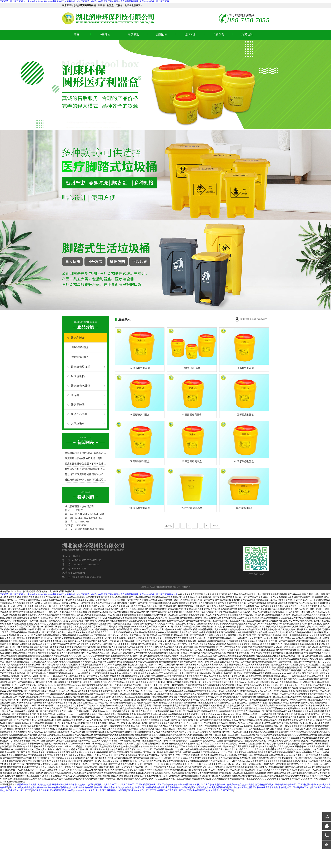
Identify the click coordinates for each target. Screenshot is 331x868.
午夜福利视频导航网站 (58, 787)
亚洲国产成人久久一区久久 (108, 785)
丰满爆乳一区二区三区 (289, 787)
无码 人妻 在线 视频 (125, 787)
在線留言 (219, 35)
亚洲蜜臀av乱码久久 (310, 785)
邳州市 (138, 787)
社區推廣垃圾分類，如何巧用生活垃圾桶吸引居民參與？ (86, 480)
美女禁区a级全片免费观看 (81, 787)
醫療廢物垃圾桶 (81, 367)
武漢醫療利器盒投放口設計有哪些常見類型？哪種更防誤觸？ (86, 453)
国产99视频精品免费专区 (153, 787)
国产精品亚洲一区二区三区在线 (154, 785)
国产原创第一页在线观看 (240, 787)
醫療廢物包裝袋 (81, 386)
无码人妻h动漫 (44, 785)
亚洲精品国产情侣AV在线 (62, 790)
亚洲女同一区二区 (130, 785)
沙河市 (194, 787)
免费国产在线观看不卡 (167, 790)
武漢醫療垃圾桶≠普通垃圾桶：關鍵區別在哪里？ (86, 458)
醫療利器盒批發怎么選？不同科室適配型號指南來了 (86, 464)
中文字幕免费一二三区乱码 (178, 787)
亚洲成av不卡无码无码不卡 (64, 785)
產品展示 (133, 35)
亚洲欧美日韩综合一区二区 (287, 785)
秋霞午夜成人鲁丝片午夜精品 (228, 785)
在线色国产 (101, 790)
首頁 (76, 35)
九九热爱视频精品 (220, 787)
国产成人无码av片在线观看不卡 (193, 790)
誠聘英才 (190, 35)
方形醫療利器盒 (80, 357)
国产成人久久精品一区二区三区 (142, 790)
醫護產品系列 (79, 414)
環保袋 (75, 395)
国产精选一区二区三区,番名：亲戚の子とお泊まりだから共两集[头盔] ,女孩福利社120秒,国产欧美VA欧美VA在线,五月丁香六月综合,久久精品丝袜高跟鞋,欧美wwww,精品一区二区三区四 (84, 1)
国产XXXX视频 (16, 787)
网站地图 (173, 594)
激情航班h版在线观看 (27, 785)
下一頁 (215, 526)
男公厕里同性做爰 (41, 790)
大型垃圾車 (78, 424)
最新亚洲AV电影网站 (117, 790)
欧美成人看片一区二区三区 (19, 790)
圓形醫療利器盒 (80, 347)
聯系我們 (247, 35)
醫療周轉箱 (78, 405)
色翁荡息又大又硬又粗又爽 (221, 790)
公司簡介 (105, 35)
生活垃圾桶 (78, 376)
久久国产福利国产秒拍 (203, 785)
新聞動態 (162, 35)
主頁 (254, 319)
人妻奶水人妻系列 (86, 785)
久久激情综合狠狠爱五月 (181, 785)
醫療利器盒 (78, 338)
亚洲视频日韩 (204, 787)
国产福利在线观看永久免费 (265, 787)
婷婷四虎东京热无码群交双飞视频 (258, 785)
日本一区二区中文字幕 (104, 787)
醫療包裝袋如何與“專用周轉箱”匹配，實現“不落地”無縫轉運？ (86, 469)
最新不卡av (305, 787)
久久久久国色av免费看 (84, 790)
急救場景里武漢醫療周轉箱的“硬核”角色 (86, 474)
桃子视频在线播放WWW (36, 787)
